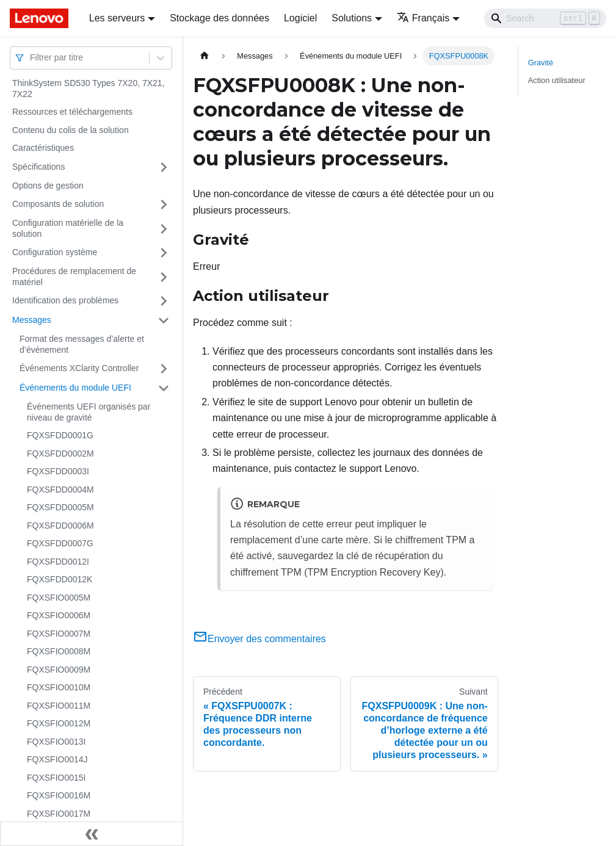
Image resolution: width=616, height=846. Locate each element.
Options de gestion (48, 186)
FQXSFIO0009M (59, 670)
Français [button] (423, 18)
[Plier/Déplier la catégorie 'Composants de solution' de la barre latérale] (164, 204)
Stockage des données (219, 18)
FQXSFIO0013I (56, 742)
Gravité (541, 63)
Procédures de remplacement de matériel (74, 277)
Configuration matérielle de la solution (68, 228)
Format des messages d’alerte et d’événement (82, 344)
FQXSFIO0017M (59, 814)
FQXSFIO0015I (56, 778)
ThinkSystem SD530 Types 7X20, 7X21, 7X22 (89, 89)
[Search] (545, 18)
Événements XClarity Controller (79, 368)
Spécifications (38, 167)
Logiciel (300, 18)
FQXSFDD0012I (58, 562)
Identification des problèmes (65, 300)
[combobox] (31, 58)
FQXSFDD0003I (58, 471)
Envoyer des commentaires (259, 639)
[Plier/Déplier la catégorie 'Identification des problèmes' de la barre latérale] (164, 301)
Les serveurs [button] (117, 18)
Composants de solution (58, 204)
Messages (32, 320)
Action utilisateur (557, 80)
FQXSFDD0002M (60, 454)
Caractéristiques (43, 148)
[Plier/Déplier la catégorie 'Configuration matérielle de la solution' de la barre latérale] (164, 229)
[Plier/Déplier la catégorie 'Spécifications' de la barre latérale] (164, 167)
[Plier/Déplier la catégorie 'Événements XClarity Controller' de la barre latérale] (164, 369)
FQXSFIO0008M (59, 651)
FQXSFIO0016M (59, 795)
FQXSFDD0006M (60, 526)
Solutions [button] (352, 18)
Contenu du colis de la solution (71, 130)
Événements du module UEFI (75, 388)
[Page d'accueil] (205, 56)
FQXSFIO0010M (59, 687)
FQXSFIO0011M (59, 706)
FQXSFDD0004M (60, 490)
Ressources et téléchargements (72, 112)
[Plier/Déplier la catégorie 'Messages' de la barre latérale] (164, 320)
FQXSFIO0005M (59, 598)
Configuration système (55, 252)
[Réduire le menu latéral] (92, 834)
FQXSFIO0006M (59, 615)
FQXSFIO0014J (57, 759)
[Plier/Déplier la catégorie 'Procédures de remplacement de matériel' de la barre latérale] (164, 277)
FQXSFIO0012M (59, 723)
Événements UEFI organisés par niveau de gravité (89, 412)
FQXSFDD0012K (60, 579)
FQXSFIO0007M (59, 634)
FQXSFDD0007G (60, 543)
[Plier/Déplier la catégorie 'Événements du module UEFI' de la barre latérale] (164, 388)
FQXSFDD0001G (60, 435)
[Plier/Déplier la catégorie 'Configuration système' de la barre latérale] (164, 253)
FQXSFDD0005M (60, 507)
